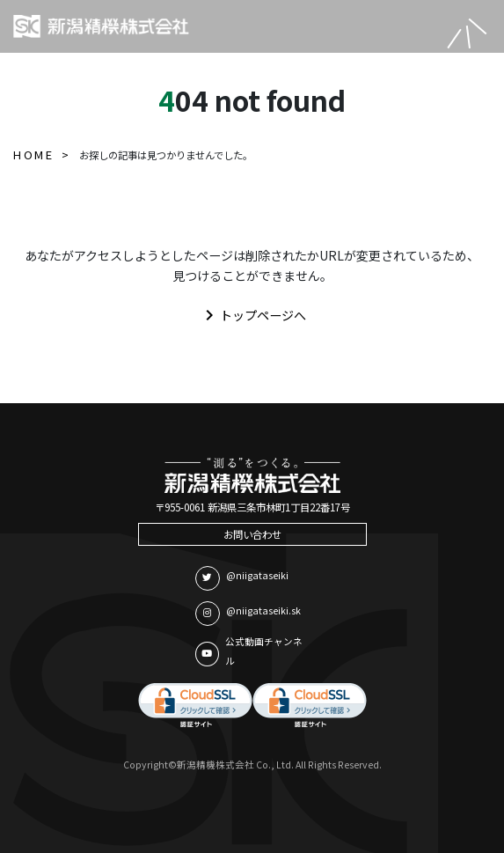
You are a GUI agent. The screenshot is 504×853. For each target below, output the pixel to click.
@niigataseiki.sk (248, 614)
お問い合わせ (252, 534)
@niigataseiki (242, 578)
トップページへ (252, 315)
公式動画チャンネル (249, 651)
